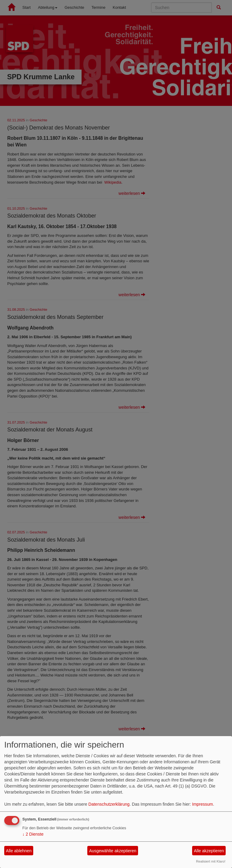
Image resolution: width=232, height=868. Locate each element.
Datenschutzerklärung (109, 804)
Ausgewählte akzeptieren (113, 851)
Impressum (203, 804)
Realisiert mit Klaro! (211, 861)
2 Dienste (33, 834)
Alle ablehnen (19, 851)
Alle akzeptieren (209, 851)
